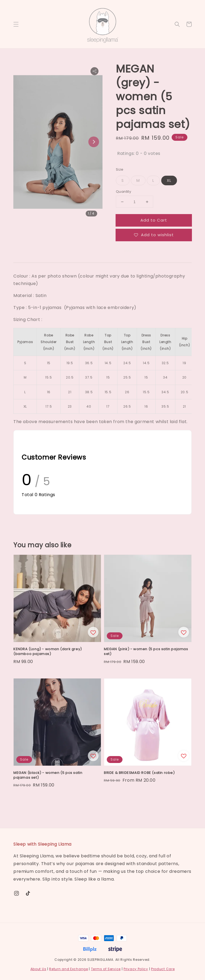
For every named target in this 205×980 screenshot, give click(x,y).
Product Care (163, 969)
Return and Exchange (68, 969)
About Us (38, 969)
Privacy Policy (136, 969)
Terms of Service (106, 969)
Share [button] (125, 251)
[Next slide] (94, 142)
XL (169, 180)
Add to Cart (154, 220)
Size (120, 169)
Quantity (123, 192)
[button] (16, 24)
